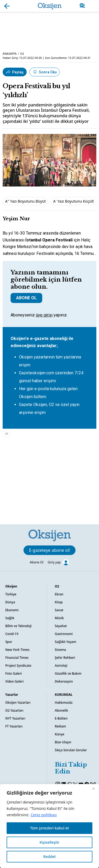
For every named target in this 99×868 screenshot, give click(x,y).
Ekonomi (12, 610)
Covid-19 (12, 634)
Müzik (59, 618)
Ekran (59, 594)
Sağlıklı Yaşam (66, 642)
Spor (9, 642)
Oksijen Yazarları (18, 703)
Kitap (59, 602)
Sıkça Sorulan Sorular (71, 750)
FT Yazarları (14, 726)
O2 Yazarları (14, 710)
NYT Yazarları (15, 718)
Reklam (61, 726)
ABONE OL (26, 298)
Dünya (10, 602)
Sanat (59, 610)
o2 (7, 433)
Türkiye (11, 594)
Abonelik (62, 710)
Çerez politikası (44, 815)
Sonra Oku (45, 72)
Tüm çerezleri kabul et (49, 828)
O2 (22, 53)
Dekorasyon (64, 681)
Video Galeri (14, 681)
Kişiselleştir (50, 842)
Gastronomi (64, 634)
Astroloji (61, 666)
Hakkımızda (64, 703)
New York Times (17, 650)
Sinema (60, 650)
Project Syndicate (18, 666)
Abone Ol (36, 562)
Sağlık (10, 618)
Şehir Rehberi (65, 658)
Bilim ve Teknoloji (18, 626)
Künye (60, 734)
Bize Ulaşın (63, 742)
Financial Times (17, 658)
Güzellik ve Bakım (68, 673)
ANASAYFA (10, 53)
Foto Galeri (14, 673)
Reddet (50, 857)
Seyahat (61, 626)
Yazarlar (12, 695)
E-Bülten (61, 718)
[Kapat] (93, 788)
